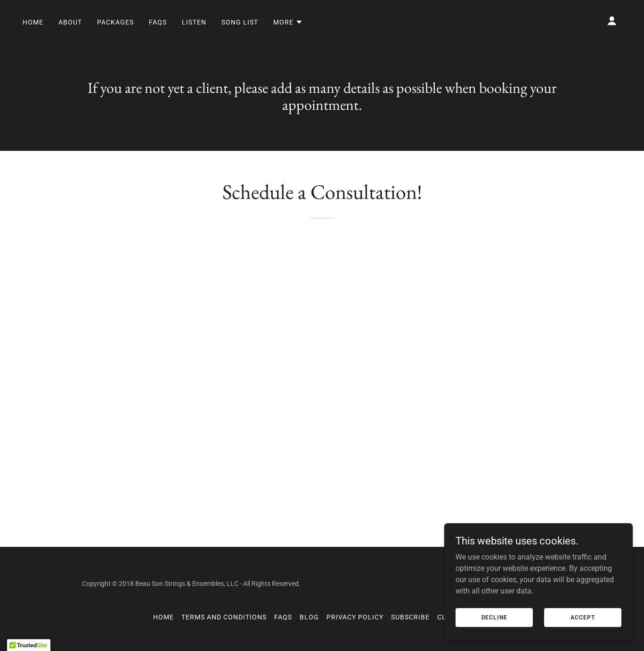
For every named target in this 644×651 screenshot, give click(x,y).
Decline (494, 617)
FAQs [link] (158, 22)
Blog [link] (309, 617)
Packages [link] (115, 22)
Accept (583, 617)
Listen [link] (194, 22)
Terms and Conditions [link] (224, 617)
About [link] (70, 22)
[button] (288, 22)
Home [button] (163, 617)
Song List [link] (240, 22)
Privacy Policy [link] (355, 617)
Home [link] (33, 22)
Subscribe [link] (410, 617)
